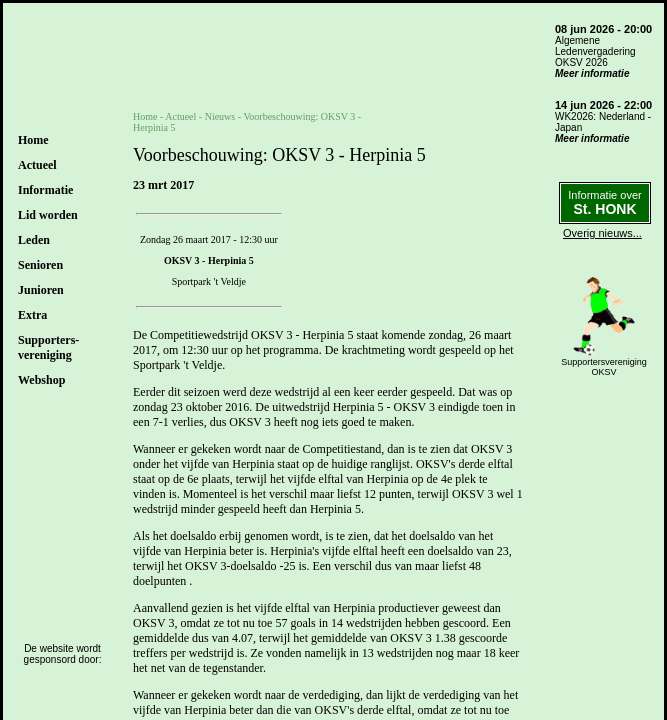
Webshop (41, 380)
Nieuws (220, 116)
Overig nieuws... (602, 233)
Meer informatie (592, 73)
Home (33, 140)
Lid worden (48, 215)
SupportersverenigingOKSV (604, 367)
